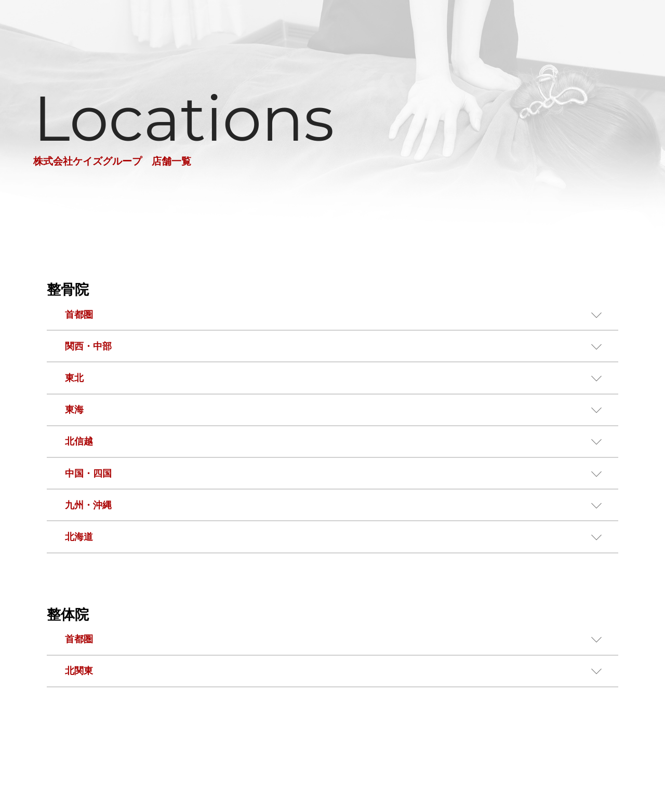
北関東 (79, 671)
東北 (74, 378)
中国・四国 (88, 473)
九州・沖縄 (88, 505)
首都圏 (79, 315)
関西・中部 (88, 346)
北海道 (79, 537)
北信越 (79, 441)
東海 (74, 410)
